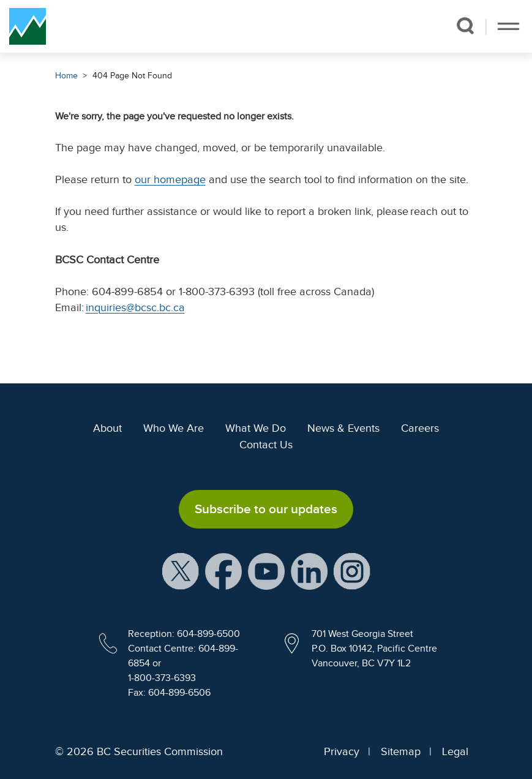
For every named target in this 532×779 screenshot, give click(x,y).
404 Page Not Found (132, 76)
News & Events (343, 428)
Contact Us (266, 445)
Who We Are (174, 428)
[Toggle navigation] (508, 26)
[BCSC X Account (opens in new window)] (181, 571)
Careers (420, 428)
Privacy (342, 751)
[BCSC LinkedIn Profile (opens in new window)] (309, 571)
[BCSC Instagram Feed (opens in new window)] (352, 571)
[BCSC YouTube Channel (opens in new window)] (266, 571)
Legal (455, 751)
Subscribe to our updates (266, 509)
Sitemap (401, 751)
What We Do (256, 428)
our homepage (170, 179)
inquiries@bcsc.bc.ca (135, 307)
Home (66, 76)
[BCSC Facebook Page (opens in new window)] (223, 571)
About (107, 428)
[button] (465, 26)
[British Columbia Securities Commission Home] (28, 26)
